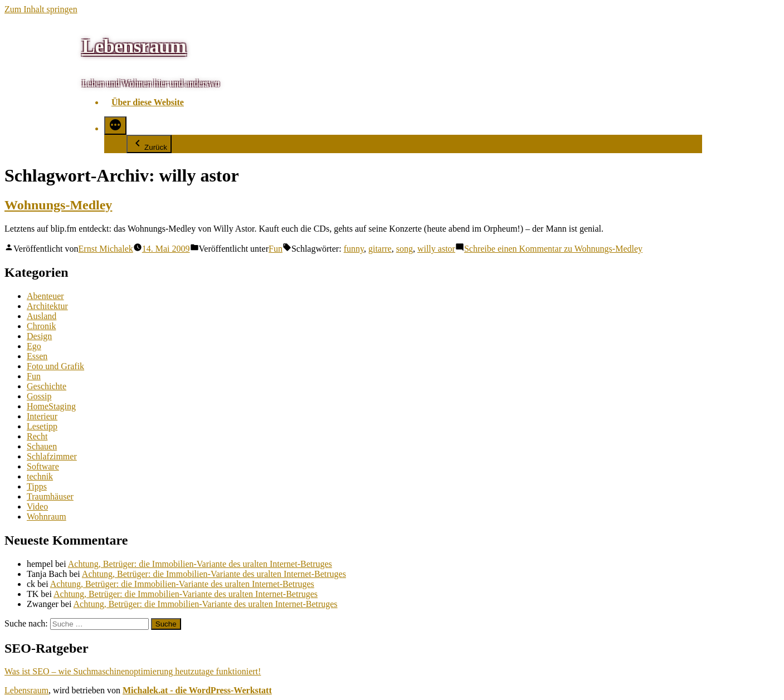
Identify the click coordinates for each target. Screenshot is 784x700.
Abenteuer (45, 296)
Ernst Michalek (106, 249)
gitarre (380, 249)
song (405, 249)
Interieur (42, 416)
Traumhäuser (50, 496)
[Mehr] (115, 126)
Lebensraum (134, 46)
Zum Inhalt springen (41, 9)
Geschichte (47, 386)
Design (39, 336)
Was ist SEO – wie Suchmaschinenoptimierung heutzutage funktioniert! (133, 671)
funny (354, 249)
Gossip (39, 396)
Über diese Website (148, 102)
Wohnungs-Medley (58, 205)
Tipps (37, 486)
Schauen (42, 446)
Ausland (42, 316)
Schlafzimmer (52, 456)
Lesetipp (42, 426)
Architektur (47, 306)
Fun (276, 249)
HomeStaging (51, 406)
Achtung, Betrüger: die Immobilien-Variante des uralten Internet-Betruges (200, 564)
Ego (34, 346)
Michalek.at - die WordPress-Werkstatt (197, 690)
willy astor (436, 249)
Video (37, 506)
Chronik (41, 326)
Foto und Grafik (55, 366)
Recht (37, 436)
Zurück (149, 144)
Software (43, 466)
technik (40, 476)
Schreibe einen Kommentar (553, 249)
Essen (37, 356)
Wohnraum (47, 517)
